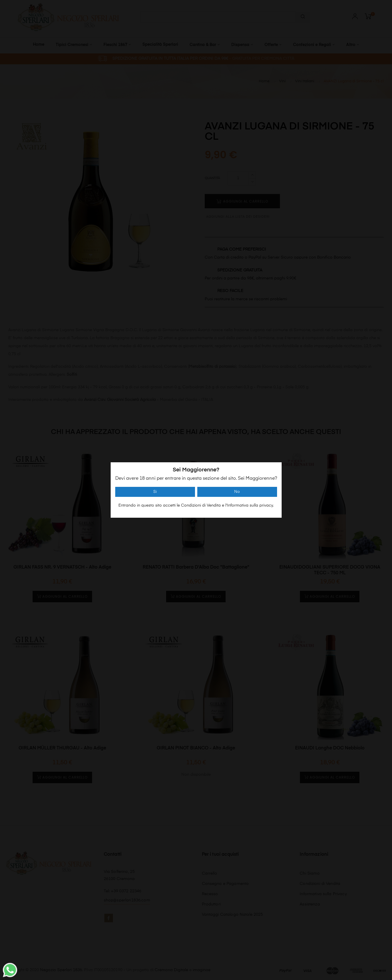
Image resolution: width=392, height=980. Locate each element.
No (237, 492)
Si (155, 492)
